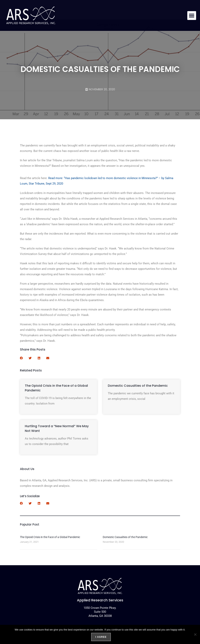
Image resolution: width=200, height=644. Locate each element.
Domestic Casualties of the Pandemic (138, 386)
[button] (192, 16)
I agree (101, 637)
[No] (195, 634)
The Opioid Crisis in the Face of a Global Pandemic (50, 537)
